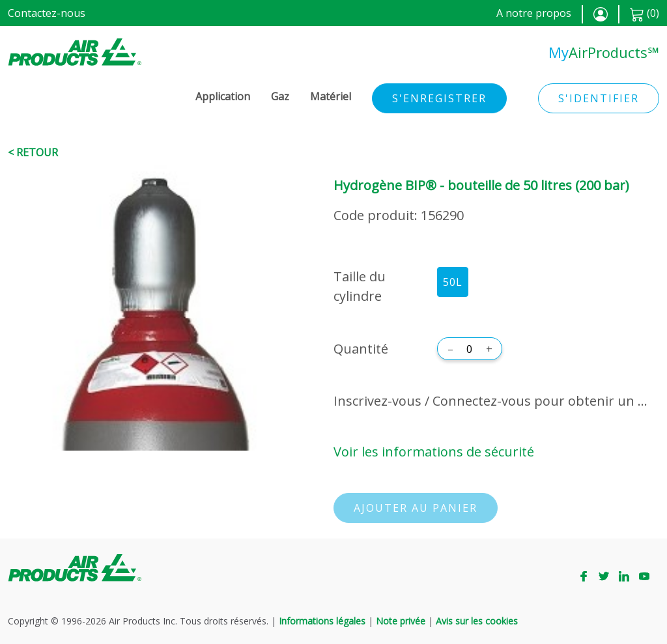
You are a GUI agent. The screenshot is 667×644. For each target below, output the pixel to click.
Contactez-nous (47, 13)
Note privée (401, 621)
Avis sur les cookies (477, 621)
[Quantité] (470, 349)
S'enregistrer (439, 98)
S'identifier (599, 98)
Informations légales (322, 621)
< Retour (33, 152)
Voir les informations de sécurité (434, 452)
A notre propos (534, 13)
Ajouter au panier (416, 508)
